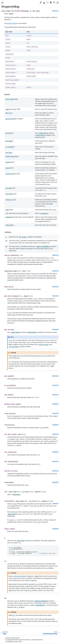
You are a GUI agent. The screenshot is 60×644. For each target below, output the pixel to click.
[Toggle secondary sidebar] (58, 3)
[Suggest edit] (41, 3)
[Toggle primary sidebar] (2, 3)
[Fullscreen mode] (47, 3)
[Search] (54, 2)
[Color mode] (51, 2)
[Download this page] (44, 3)
